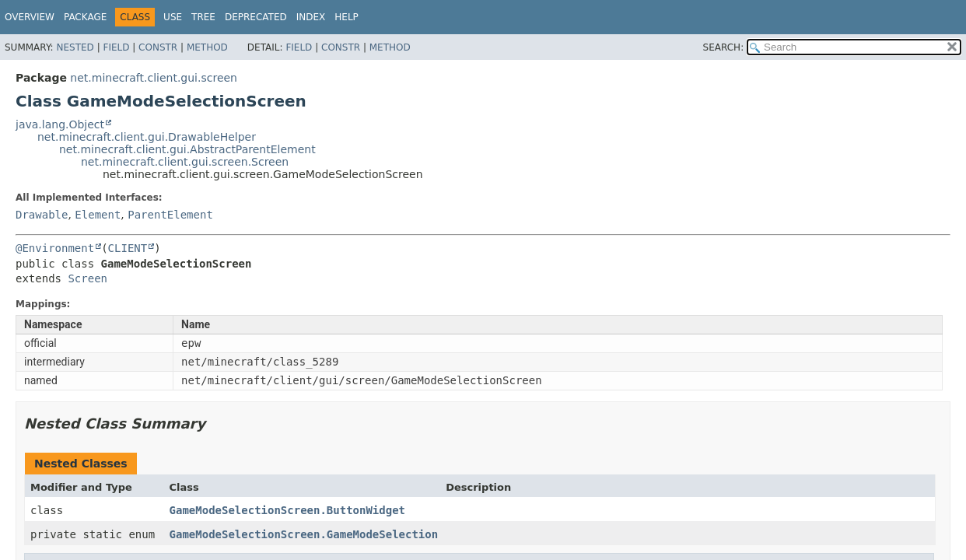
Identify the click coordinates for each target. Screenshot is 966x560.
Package (85, 17)
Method (207, 47)
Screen (87, 278)
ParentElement (170, 215)
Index (311, 17)
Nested (75, 47)
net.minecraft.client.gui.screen (154, 78)
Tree (203, 17)
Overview (30, 17)
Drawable (42, 215)
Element (98, 215)
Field (116, 47)
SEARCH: (724, 47)
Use (173, 17)
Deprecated (256, 17)
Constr (158, 47)
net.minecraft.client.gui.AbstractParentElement (187, 149)
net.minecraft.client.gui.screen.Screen (185, 162)
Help (346, 17)
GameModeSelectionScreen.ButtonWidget (287, 510)
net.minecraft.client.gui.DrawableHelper (147, 137)
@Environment (55, 248)
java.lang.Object (60, 124)
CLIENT (128, 248)
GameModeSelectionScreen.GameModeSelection (304, 534)
